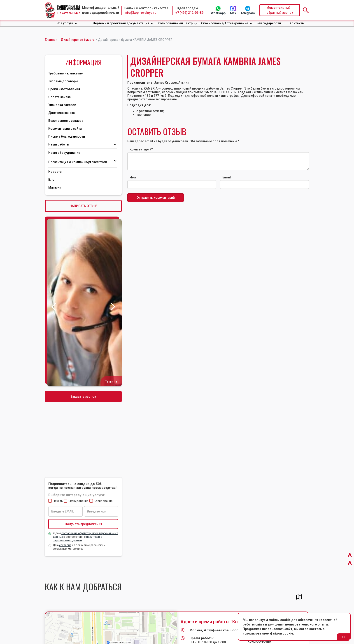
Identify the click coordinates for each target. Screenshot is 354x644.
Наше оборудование (64, 153)
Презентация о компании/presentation (78, 162)
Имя (133, 177)
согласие (65, 545)
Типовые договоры (63, 81)
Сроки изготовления (64, 89)
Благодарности (269, 23)
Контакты (297, 23)
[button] (67, 23)
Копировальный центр (175, 23)
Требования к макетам (66, 73)
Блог (52, 180)
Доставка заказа (62, 113)
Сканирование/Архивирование (225, 23)
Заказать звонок (83, 397)
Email (227, 177)
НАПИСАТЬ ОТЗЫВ (83, 206)
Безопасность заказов (66, 121)
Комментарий (141, 149)
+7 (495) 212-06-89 (189, 13)
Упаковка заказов (62, 105)
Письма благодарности (67, 136)
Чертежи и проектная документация (121, 23)
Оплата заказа (59, 97)
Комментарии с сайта (65, 129)
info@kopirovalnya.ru (140, 13)
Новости (55, 172)
